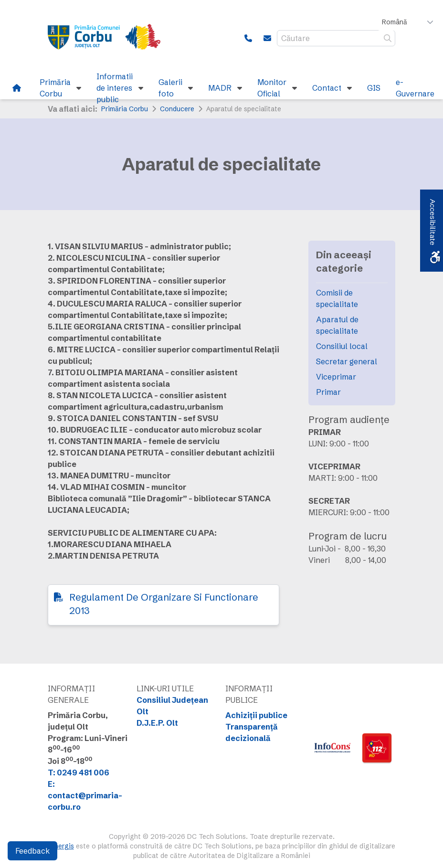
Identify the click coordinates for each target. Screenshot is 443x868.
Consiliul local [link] (342, 346)
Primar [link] (328, 392)
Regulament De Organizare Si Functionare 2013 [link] (164, 604)
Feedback (32, 851)
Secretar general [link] (347, 361)
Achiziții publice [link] (256, 715)
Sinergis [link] (61, 846)
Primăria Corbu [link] (125, 109)
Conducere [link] (177, 109)
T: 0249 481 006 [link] (79, 773)
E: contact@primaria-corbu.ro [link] (85, 795)
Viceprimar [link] (336, 377)
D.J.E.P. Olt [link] (157, 723)
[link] (110, 38)
